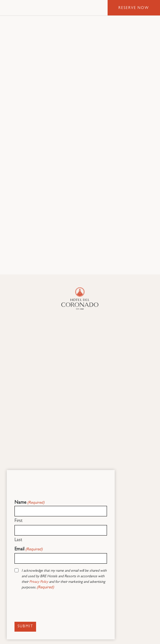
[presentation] (61, 607)
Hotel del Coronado (37, 8)
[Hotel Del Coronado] (80, 299)
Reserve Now (134, 8)
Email (29, 550)
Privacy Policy (39, 582)
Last (18, 540)
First (18, 521)
